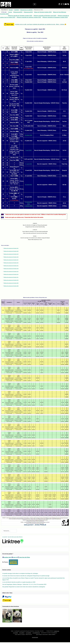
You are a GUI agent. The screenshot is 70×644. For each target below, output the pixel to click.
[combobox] (10, 531)
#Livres (10, 12)
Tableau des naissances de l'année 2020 (11, 251)
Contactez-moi (57, 631)
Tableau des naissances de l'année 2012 (11, 274)
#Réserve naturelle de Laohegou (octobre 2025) (29, 17)
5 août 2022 (29, 150)
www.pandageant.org (36, 633)
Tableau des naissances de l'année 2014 (11, 268)
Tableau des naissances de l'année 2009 (11, 283)
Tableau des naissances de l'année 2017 (11, 260)
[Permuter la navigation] (35, 4)
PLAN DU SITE (35, 637)
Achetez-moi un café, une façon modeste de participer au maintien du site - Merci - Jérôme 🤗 (41, 24)
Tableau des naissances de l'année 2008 (11, 286)
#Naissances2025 (18, 12)
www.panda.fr (16, 633)
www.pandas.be (28, 633)
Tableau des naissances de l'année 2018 (11, 257)
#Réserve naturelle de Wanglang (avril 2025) (45, 16)
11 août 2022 (28, 164)
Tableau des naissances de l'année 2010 (11, 280)
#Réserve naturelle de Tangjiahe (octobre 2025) (20, 16)
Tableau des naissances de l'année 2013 (11, 271)
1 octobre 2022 (28, 206)
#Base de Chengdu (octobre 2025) (43, 12)
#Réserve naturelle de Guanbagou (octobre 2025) (55, 17)
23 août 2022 (28, 185)
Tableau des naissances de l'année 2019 (11, 254)
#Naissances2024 (28, 12)
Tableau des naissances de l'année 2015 (11, 266)
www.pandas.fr (22, 633)
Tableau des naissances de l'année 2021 (11, 248)
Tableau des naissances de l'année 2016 (11, 263)
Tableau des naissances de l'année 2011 (11, 277)
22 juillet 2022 (28, 135)
